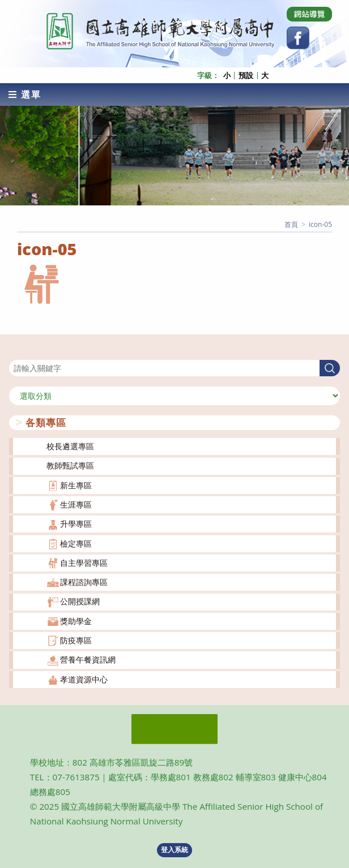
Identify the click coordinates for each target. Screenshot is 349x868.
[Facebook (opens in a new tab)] (298, 38)
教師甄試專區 (70, 465)
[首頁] (291, 224)
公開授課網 (80, 601)
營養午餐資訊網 (88, 659)
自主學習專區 (84, 563)
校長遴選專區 (70, 446)
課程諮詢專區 (84, 582)
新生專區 (76, 485)
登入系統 (174, 850)
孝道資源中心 (84, 679)
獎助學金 (76, 621)
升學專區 (76, 524)
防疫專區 (76, 640)
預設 (246, 76)
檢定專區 (76, 543)
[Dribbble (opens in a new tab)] (309, 14)
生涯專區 (76, 504)
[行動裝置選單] (25, 94)
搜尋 (17, 353)
